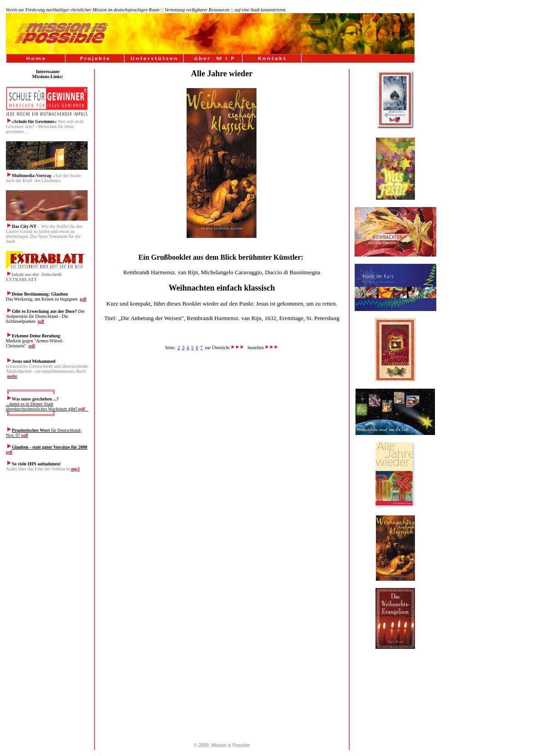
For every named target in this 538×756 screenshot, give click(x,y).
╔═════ (18, 390)
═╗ (52, 390)
